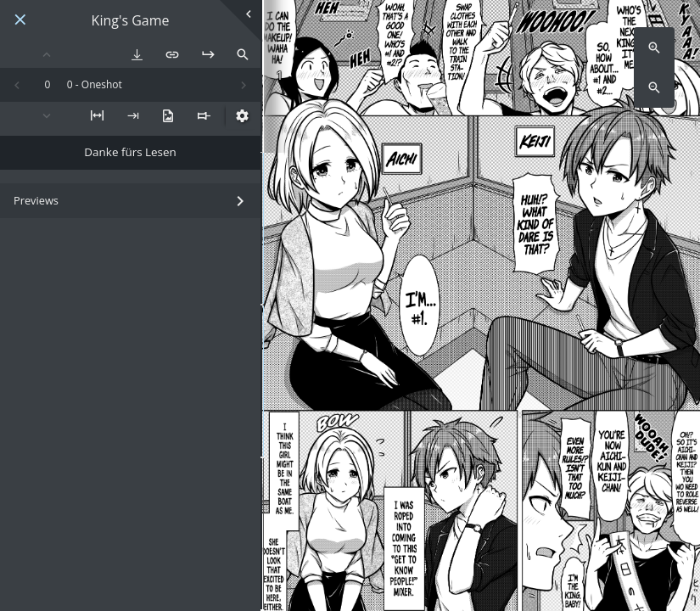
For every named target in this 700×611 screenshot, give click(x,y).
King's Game (131, 21)
